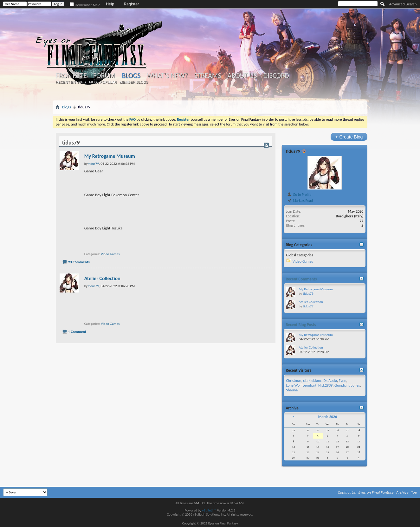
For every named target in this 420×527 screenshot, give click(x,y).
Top (414, 492)
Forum (104, 76)
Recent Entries (71, 82)
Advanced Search (403, 4)
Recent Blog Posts (301, 325)
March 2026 (328, 417)
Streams (208, 76)
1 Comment (77, 332)
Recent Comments (301, 279)
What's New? (167, 76)
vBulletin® (209, 510)
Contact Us (347, 492)
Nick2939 (325, 385)
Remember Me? (85, 5)
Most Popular (103, 82)
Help (110, 4)
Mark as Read (300, 201)
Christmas (294, 381)
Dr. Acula (330, 381)
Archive (402, 492)
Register (131, 4)
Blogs (131, 76)
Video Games (110, 254)
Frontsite (71, 76)
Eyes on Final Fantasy (376, 492)
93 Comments (79, 262)
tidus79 (293, 151)
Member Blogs (134, 82)
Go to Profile (299, 195)
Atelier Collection (102, 278)
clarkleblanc (312, 381)
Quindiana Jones (347, 385)
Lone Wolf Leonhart (301, 385)
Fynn (343, 381)
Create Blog (349, 137)
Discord (276, 76)
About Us (242, 76)
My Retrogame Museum (110, 156)
